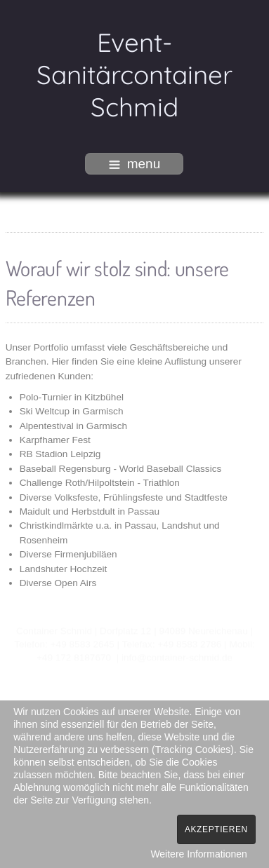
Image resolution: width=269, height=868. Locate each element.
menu (135, 164)
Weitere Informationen (198, 854)
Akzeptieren (216, 829)
